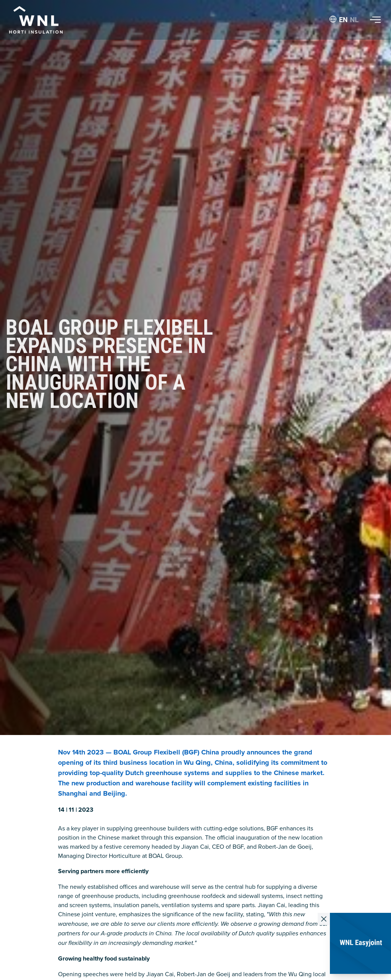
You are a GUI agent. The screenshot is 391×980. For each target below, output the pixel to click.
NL (354, 20)
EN (343, 20)
